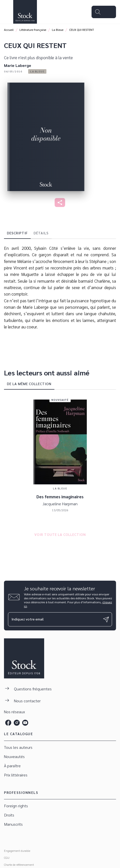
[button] (37, 71)
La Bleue (58, 30)
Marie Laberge (18, 65)
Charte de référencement (19, 865)
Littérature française (33, 30)
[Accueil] (25, 12)
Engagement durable (17, 851)
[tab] (17, 233)
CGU (7, 858)
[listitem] (8, 723)
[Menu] (104, 12)
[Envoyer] (106, 619)
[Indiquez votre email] (54, 619)
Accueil (9, 30)
